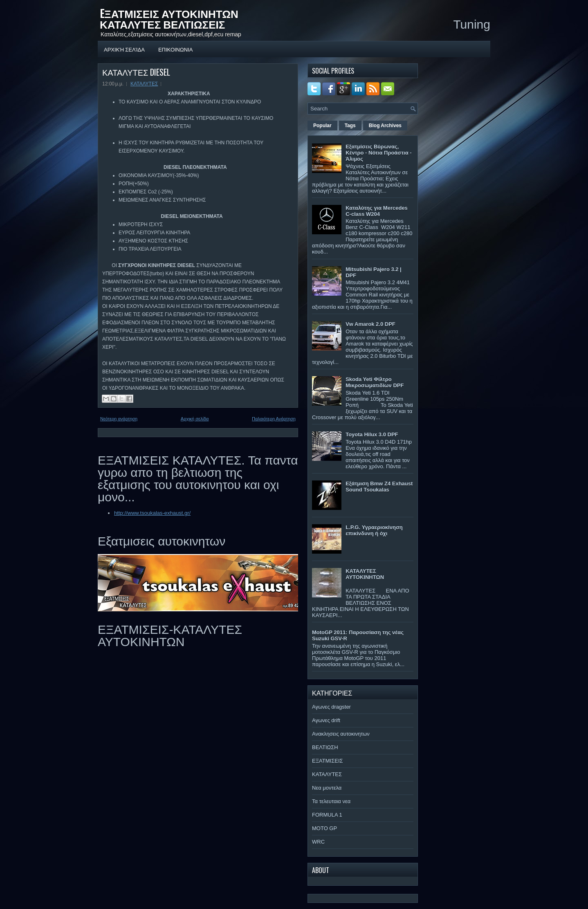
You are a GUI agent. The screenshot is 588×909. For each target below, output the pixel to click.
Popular (322, 126)
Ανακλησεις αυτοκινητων (341, 734)
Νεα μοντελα (327, 788)
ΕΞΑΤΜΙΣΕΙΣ (328, 761)
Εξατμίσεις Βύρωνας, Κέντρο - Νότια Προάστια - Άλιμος (378, 153)
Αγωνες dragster (331, 707)
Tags (350, 126)
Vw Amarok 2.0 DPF (370, 324)
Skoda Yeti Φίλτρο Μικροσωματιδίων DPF (375, 382)
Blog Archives (385, 126)
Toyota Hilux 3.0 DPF (372, 434)
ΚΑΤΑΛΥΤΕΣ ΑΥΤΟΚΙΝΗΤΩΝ (365, 574)
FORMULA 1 (327, 815)
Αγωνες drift (326, 720)
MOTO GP (324, 828)
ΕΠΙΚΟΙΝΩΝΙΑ (175, 49)
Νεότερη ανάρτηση (119, 419)
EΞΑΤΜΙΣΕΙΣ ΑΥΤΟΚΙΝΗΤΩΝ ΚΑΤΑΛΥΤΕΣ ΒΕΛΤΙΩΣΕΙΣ (169, 19)
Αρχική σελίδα (124, 49)
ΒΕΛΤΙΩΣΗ (325, 747)
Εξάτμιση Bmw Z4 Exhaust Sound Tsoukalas (379, 487)
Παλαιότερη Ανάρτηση (274, 419)
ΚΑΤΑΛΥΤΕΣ (144, 84)
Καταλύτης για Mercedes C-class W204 (377, 211)
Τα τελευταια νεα (331, 801)
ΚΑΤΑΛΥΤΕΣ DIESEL (136, 72)
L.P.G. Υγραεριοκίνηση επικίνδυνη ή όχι (374, 530)
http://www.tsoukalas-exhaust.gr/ (152, 513)
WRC (318, 842)
